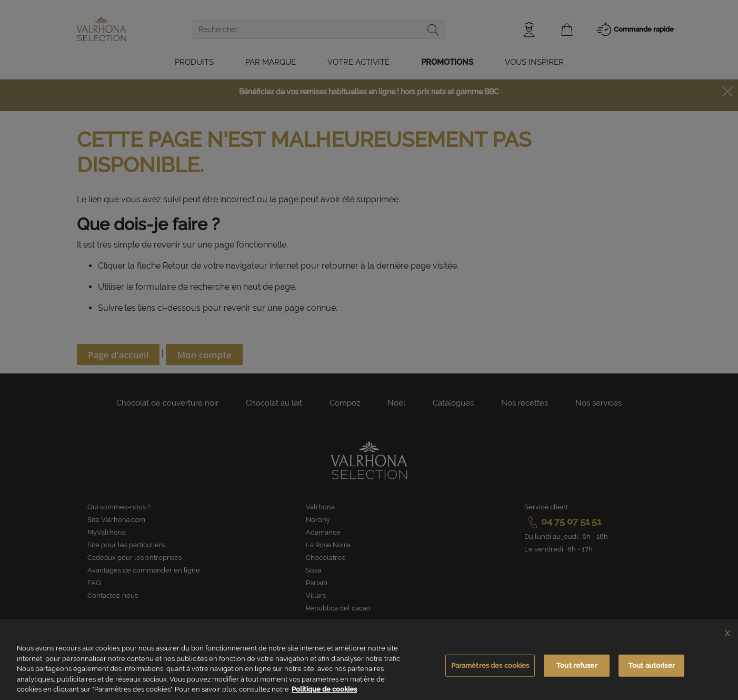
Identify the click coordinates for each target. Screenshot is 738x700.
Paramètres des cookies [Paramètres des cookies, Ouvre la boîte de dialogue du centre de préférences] (490, 667)
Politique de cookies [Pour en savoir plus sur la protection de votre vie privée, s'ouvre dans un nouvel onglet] (324, 691)
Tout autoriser (652, 667)
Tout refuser (577, 667)
